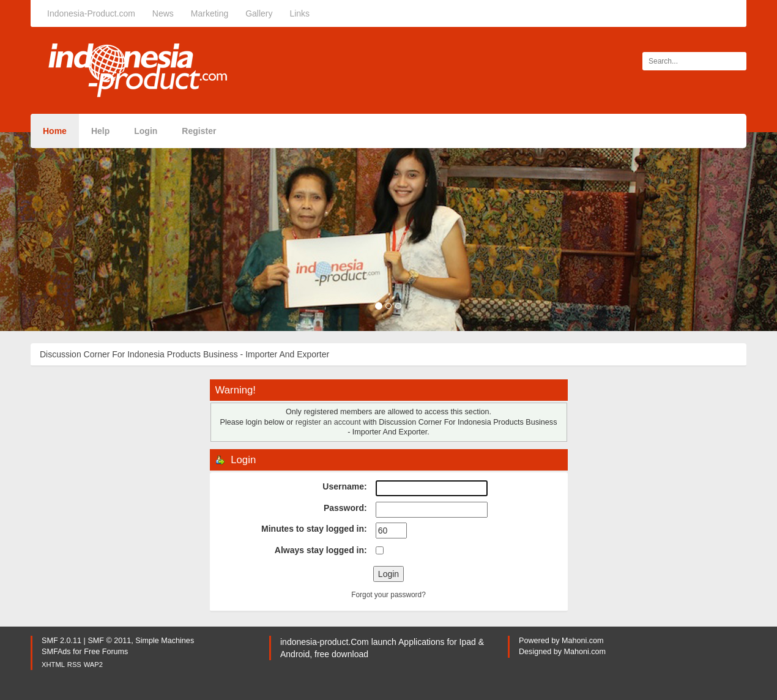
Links (299, 13)
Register (199, 131)
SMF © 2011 (109, 641)
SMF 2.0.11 (61, 641)
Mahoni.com (583, 641)
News (163, 13)
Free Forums (106, 652)
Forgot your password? (388, 595)
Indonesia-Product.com (91, 13)
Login (146, 131)
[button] (58, 232)
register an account (328, 422)
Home (55, 131)
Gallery (259, 13)
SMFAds (56, 652)
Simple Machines (165, 641)
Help (100, 131)
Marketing (210, 13)
